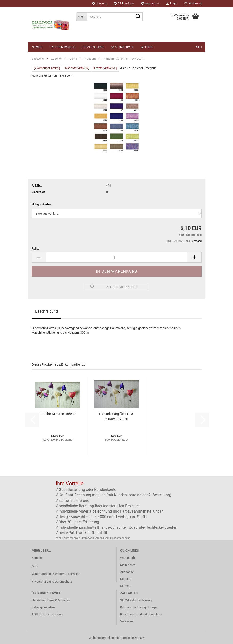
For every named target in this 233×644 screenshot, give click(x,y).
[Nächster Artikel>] (77, 68)
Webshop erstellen (101, 638)
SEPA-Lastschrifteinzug (136, 600)
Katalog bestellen (43, 607)
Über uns (100, 4)
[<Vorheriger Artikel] (47, 68)
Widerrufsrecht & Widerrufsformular (56, 574)
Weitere (147, 47)
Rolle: (35, 249)
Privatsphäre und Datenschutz (52, 582)
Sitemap (126, 586)
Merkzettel (193, 4)
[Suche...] (81, 17)
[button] (39, 257)
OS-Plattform (124, 4)
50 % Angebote (122, 47)
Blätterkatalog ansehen (47, 614)
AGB (35, 566)
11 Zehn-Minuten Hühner (57, 414)
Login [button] (172, 4)
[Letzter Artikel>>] (105, 68)
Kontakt (37, 558)
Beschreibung (47, 311)
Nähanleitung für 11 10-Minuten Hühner (116, 416)
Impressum (150, 4)
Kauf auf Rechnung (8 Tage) (139, 607)
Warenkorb (127, 558)
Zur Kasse (127, 572)
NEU (199, 47)
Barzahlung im (130, 614)
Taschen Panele (62, 47)
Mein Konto (128, 565)
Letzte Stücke (93, 47)
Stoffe (38, 47)
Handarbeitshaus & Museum (51, 600)
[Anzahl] (117, 257)
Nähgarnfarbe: (42, 204)
